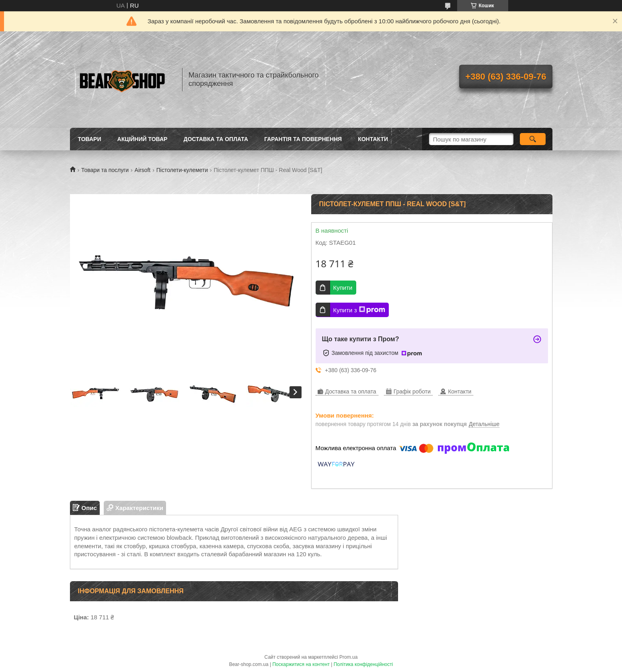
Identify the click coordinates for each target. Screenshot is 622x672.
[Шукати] (533, 139)
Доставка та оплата (216, 139)
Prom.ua (348, 657)
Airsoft (143, 170)
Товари (90, 139)
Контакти (373, 139)
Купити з (359, 310)
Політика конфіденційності (363, 664)
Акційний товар (143, 139)
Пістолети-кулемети (182, 170)
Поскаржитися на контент (301, 664)
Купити (343, 288)
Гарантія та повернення (303, 139)
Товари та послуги (105, 170)
